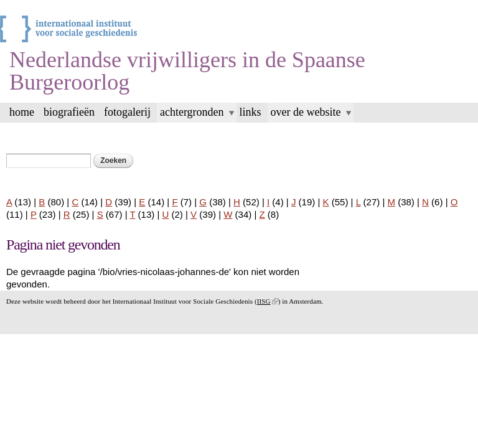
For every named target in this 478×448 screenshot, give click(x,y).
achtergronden (192, 112)
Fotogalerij (127, 112)
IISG (268, 301)
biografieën (69, 112)
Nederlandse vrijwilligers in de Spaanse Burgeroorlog (187, 71)
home (22, 112)
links (251, 112)
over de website (306, 112)
